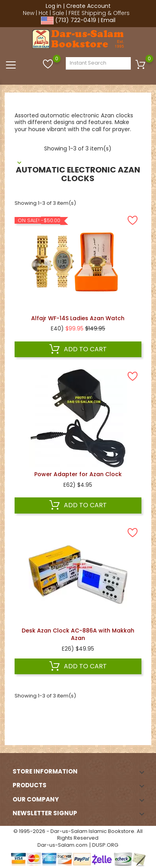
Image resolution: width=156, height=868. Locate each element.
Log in (54, 6)
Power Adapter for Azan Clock (78, 474)
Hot (43, 13)
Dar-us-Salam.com (62, 845)
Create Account (88, 6)
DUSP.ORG (105, 845)
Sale (58, 13)
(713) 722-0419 (76, 20)
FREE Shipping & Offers (99, 13)
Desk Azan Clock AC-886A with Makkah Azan (78, 634)
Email (108, 20)
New (29, 13)
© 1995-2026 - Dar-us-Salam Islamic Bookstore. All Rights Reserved (78, 835)
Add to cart (78, 349)
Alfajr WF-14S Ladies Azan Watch (78, 318)
